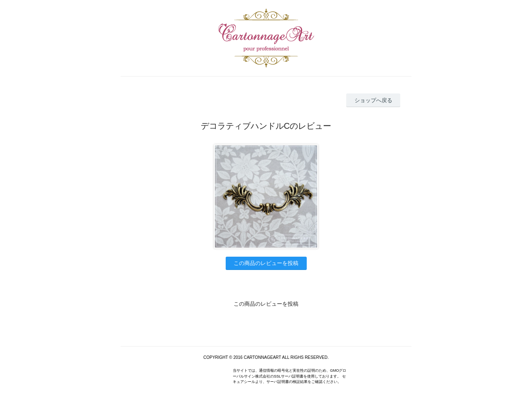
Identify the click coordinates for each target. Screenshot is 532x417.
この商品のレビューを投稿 (266, 263)
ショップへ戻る (373, 100)
